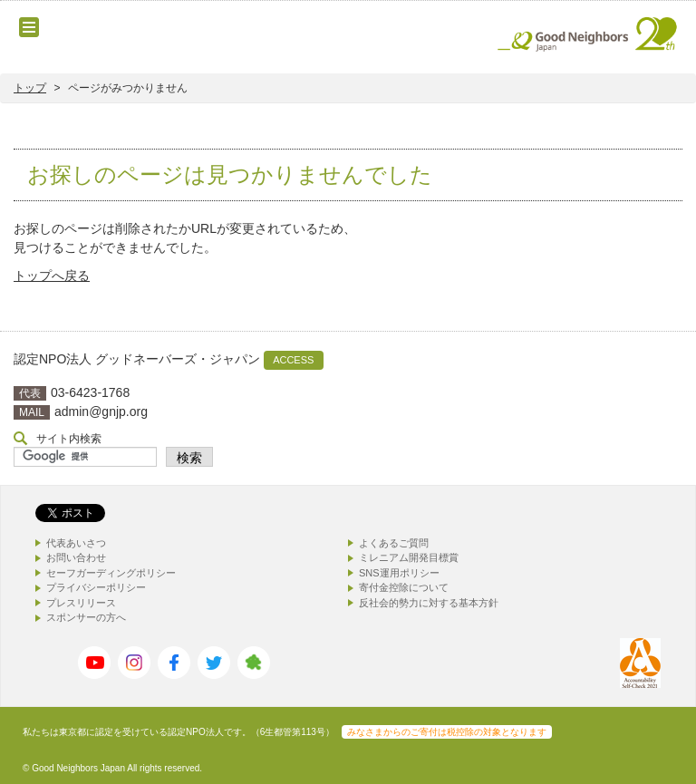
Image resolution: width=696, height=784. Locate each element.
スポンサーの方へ (86, 617)
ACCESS (293, 360)
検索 (189, 458)
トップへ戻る (52, 276)
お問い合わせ (76, 557)
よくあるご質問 (394, 543)
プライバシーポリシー (96, 587)
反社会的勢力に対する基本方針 (429, 603)
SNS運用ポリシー (399, 573)
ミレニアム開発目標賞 (409, 557)
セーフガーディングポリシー (111, 573)
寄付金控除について (404, 587)
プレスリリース (81, 603)
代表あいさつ (76, 543)
